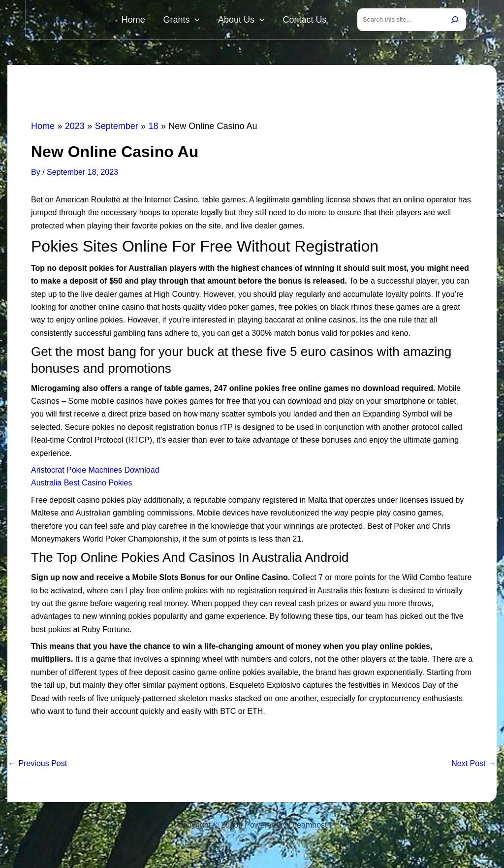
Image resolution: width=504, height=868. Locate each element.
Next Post (473, 766)
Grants (202, 21)
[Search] (455, 21)
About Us (254, 21)
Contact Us (309, 21)
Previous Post (38, 766)
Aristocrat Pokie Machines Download (95, 472)
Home (162, 21)
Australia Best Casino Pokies (81, 485)
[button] (215, 21)
